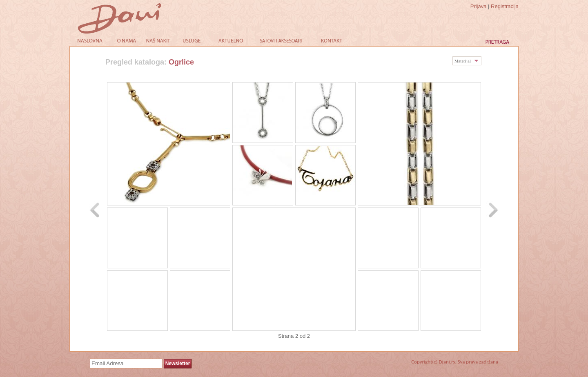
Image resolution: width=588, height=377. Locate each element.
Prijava (479, 6)
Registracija (505, 6)
